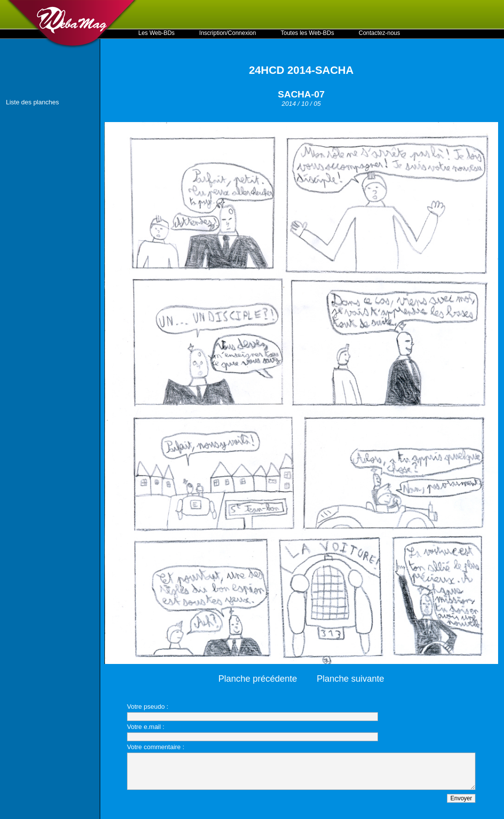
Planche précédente (257, 679)
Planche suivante (351, 679)
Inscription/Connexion (228, 33)
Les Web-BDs (157, 33)
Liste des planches (32, 102)
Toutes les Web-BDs (307, 33)
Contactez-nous (379, 33)
